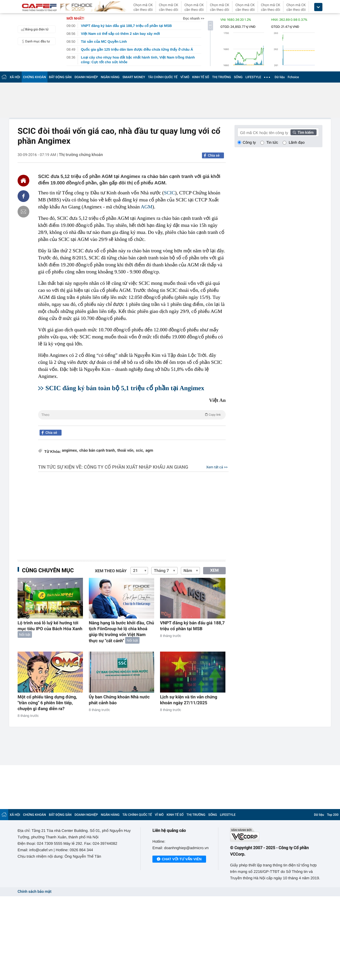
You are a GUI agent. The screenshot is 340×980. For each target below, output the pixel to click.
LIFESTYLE (253, 77)
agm (149, 451)
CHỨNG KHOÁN (35, 77)
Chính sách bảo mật (34, 892)
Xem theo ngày (111, 571)
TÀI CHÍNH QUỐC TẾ (163, 77)
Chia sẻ (214, 155)
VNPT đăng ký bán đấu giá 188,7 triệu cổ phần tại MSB (192, 626)
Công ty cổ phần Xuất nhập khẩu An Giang (136, 467)
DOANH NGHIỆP (86, 77)
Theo (132, 414)
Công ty (249, 142)
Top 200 (333, 815)
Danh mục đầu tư (35, 41)
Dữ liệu (280, 77)
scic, (140, 451)
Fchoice (293, 77)
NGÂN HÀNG (110, 77)
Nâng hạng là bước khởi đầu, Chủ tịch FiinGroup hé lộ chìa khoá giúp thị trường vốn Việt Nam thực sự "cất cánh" (121, 632)
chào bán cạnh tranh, (98, 451)
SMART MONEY (134, 77)
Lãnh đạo (297, 142)
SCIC (169, 193)
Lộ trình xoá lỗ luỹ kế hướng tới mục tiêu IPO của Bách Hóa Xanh (50, 626)
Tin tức (272, 142)
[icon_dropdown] (318, 7)
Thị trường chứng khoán (81, 155)
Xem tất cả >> (217, 467)
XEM (214, 570)
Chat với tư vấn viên (179, 859)
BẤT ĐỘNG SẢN (60, 77)
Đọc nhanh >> (194, 18)
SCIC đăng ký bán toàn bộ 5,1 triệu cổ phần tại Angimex (125, 388)
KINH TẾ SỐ (201, 77)
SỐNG (238, 77)
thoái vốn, (126, 451)
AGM (147, 207)
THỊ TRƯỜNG (222, 77)
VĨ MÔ (185, 77)
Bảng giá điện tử (34, 29)
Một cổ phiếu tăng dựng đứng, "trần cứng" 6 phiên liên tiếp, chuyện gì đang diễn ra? (47, 703)
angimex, (70, 451)
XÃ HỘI (15, 77)
